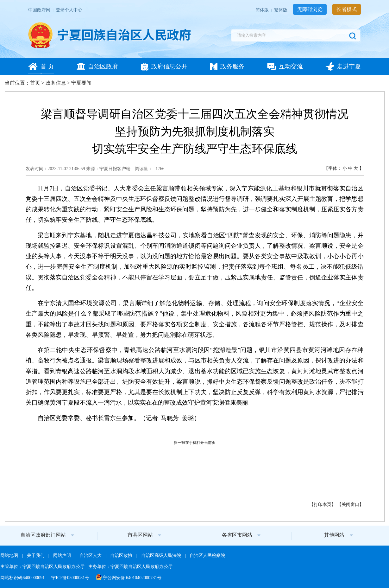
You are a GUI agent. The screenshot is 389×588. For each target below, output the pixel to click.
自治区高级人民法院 (162, 556)
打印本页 (323, 505)
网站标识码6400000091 (23, 578)
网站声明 (63, 556)
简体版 (263, 10)
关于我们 (36, 556)
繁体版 (281, 10)
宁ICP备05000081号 (71, 578)
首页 (35, 83)
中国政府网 (40, 10)
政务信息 (56, 83)
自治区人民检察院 (207, 556)
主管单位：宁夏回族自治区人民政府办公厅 (43, 567)
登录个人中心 (69, 10)
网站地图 (10, 556)
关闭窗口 (350, 505)
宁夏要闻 (81, 83)
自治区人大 (91, 556)
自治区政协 (122, 556)
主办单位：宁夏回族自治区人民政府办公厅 (130, 567)
